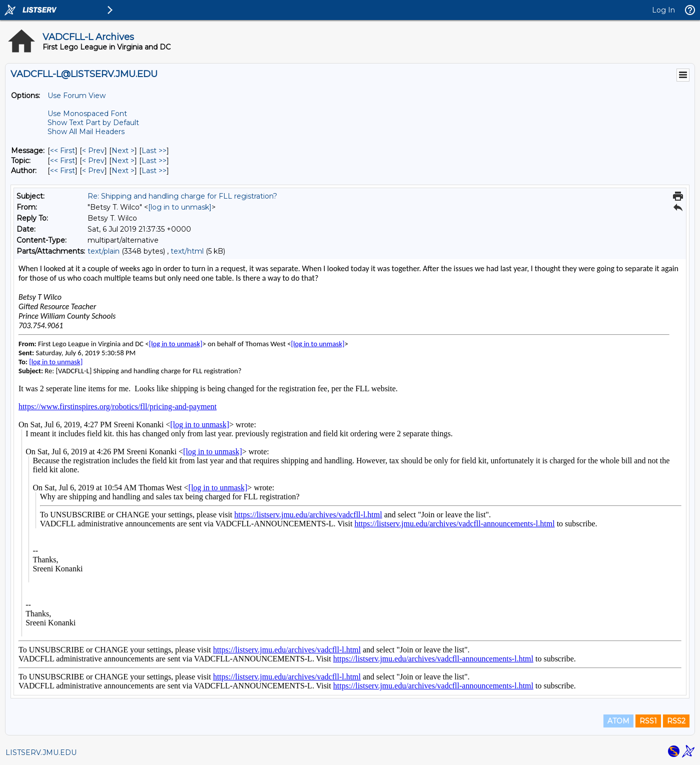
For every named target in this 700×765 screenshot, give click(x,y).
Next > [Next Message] (123, 151)
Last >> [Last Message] (154, 151)
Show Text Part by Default (93, 123)
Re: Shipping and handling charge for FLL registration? (182, 196)
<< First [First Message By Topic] (63, 161)
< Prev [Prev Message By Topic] (93, 161)
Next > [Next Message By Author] (123, 171)
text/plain (104, 251)
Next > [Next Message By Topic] (123, 161)
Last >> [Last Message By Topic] (154, 161)
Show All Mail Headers (86, 132)
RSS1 (648, 721)
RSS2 (676, 721)
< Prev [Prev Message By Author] (93, 171)
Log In (663, 10)
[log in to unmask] (180, 207)
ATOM (618, 721)
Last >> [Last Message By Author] (154, 171)
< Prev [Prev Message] (93, 151)
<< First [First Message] (63, 151)
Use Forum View (77, 96)
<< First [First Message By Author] (63, 171)
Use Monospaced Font (87, 114)
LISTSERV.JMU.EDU (41, 752)
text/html (187, 251)
